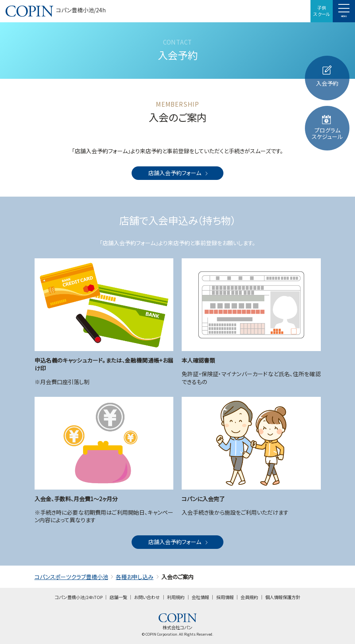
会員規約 (249, 597)
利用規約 (176, 597)
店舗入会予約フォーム (179, 173)
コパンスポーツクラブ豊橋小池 (71, 577)
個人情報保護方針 (283, 597)
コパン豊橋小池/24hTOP (79, 597)
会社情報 (200, 597)
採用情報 (225, 597)
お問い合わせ (147, 597)
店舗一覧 (118, 597)
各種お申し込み (135, 577)
